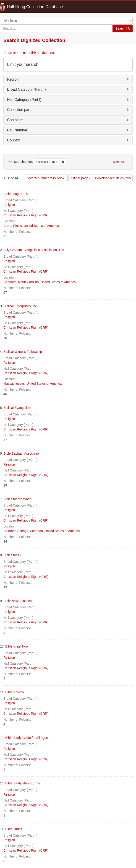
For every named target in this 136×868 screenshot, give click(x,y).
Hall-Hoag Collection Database (21, 7)
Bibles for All (12, 555)
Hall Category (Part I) (24, 100)
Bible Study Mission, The (23, 783)
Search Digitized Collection (34, 40)
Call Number (17, 130)
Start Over (119, 162)
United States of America (41, 226)
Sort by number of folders (46, 178)
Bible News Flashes (18, 601)
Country (13, 140)
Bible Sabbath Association (22, 453)
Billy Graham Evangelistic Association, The (34, 250)
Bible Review (14, 692)
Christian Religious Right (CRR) (26, 215)
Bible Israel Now (17, 646)
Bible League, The (17, 194)
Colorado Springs (16, 531)
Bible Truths (14, 829)
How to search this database (29, 53)
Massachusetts (14, 384)
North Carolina (29, 282)
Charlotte (10, 282)
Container (15, 120)
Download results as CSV (113, 178)
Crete (7, 226)
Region (13, 79)
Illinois (17, 226)
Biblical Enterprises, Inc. (21, 306)
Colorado (36, 531)
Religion (9, 205)
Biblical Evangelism (17, 408)
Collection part (19, 110)
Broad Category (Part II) (26, 89)
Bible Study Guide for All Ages (26, 738)
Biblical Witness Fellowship (23, 352)
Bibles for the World (18, 499)
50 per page (81, 178)
